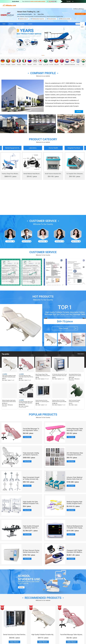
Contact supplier (80, 14)
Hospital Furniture (74, 148)
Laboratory (33, 148)
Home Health (53, 148)
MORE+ (79, 112)
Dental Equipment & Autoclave (12, 149)
